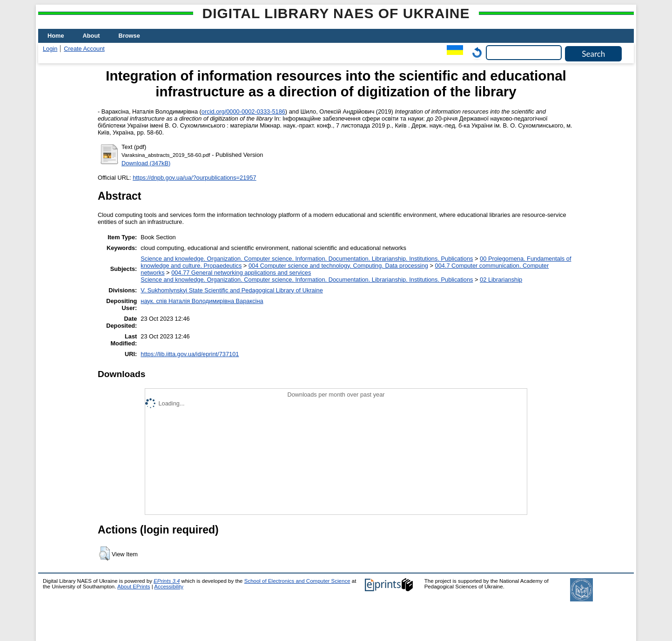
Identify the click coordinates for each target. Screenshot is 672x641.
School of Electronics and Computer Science (297, 581)
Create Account (84, 49)
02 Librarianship (501, 280)
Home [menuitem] (56, 36)
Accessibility (169, 587)
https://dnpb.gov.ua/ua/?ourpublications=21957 (195, 178)
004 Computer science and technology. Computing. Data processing (338, 266)
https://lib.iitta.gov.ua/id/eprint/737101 (190, 354)
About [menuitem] (91, 36)
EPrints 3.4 (167, 581)
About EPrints (134, 587)
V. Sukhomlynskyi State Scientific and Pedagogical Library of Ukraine (232, 290)
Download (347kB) (146, 163)
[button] (104, 553)
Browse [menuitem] (129, 36)
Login (50, 49)
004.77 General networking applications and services (241, 273)
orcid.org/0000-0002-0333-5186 (243, 111)
